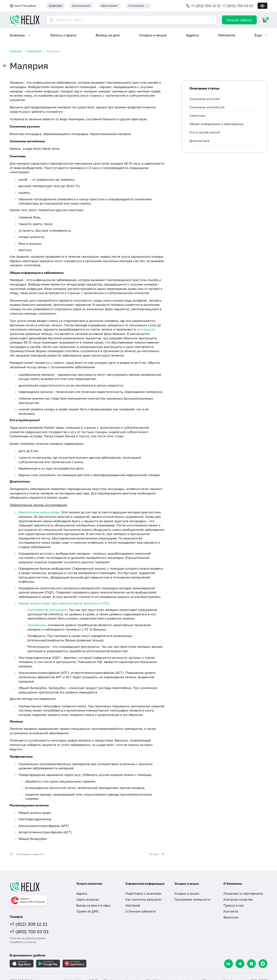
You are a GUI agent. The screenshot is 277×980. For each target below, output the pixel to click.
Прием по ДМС (88, 911)
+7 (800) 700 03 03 (238, 6)
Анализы (17, 35)
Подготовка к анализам (143, 893)
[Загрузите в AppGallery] (74, 964)
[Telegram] (240, 964)
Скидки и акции (153, 35)
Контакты (231, 911)
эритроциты (146, 329)
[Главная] (39, 887)
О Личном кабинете (140, 911)
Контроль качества (238, 899)
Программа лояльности (192, 899)
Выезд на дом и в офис (94, 905)
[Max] (263, 964)
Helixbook (227, 35)
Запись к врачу (63, 35)
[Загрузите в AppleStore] (22, 964)
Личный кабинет (239, 20)
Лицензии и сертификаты (243, 893)
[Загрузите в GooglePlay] (48, 964)
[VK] (229, 964)
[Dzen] (251, 964)
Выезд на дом (108, 35)
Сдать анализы (88, 899)
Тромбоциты (37, 625)
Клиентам (55, 6)
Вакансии (231, 917)
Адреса (192, 35)
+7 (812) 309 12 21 (206, 6)
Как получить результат (144, 899)
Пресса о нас (234, 905)
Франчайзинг (110, 6)
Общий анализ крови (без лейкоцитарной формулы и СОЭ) (64, 603)
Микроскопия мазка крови (39, 512)
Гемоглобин (36, 610)
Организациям (81, 6)
